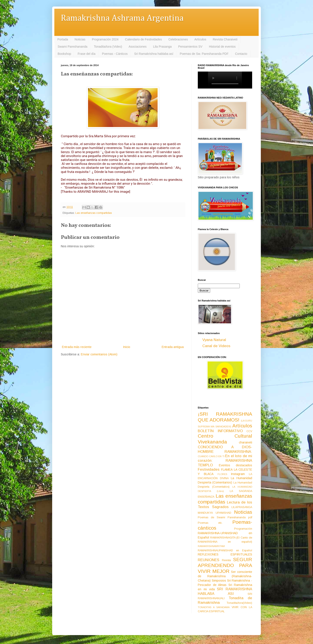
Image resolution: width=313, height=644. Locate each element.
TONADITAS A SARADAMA (214, 607)
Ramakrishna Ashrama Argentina (122, 18)
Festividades (209, 469)
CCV (249, 431)
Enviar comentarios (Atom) (99, 354)
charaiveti (246, 442)
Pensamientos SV (190, 47)
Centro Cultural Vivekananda (225, 439)
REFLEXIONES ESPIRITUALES (225, 554)
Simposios (219, 580)
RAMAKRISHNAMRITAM (211, 546)
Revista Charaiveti (225, 39)
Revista (226, 560)
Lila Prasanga (162, 47)
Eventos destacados (236, 465)
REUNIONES (209, 560)
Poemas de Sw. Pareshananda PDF (204, 54)
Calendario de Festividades (143, 39)
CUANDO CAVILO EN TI (211, 456)
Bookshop (64, 54)
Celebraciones (178, 39)
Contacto (241, 54)
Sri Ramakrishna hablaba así (154, 54)
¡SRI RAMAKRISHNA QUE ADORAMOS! (225, 417)
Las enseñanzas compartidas (94, 213)
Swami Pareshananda (72, 47)
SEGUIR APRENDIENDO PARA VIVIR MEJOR (225, 565)
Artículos (200, 39)
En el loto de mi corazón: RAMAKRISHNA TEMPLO (225, 460)
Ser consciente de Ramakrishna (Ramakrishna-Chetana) (225, 576)
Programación (243, 529)
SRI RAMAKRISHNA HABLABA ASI (225, 591)
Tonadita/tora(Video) (239, 603)
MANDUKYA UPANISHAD (215, 513)
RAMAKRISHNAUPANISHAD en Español (225, 550)
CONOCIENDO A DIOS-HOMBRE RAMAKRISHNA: (225, 449)
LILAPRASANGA (242, 507)
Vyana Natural (214, 340)
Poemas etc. (210, 523)
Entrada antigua (173, 347)
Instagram (238, 474)
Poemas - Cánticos (115, 54)
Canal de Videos (216, 346)
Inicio (127, 347)
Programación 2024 (105, 39)
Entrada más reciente (77, 347)
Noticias (80, 39)
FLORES (222, 474)
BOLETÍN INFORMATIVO (220, 431)
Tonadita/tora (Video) (108, 47)
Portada (63, 39)
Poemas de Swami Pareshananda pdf (225, 517)
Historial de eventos (222, 47)
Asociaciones (138, 47)
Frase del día (87, 54)
